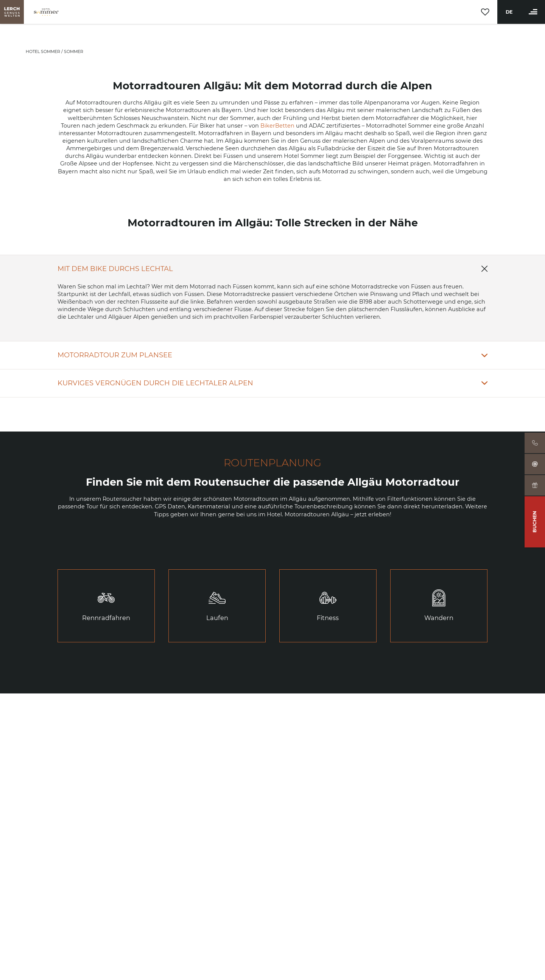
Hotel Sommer (44, 52)
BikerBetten (277, 126)
